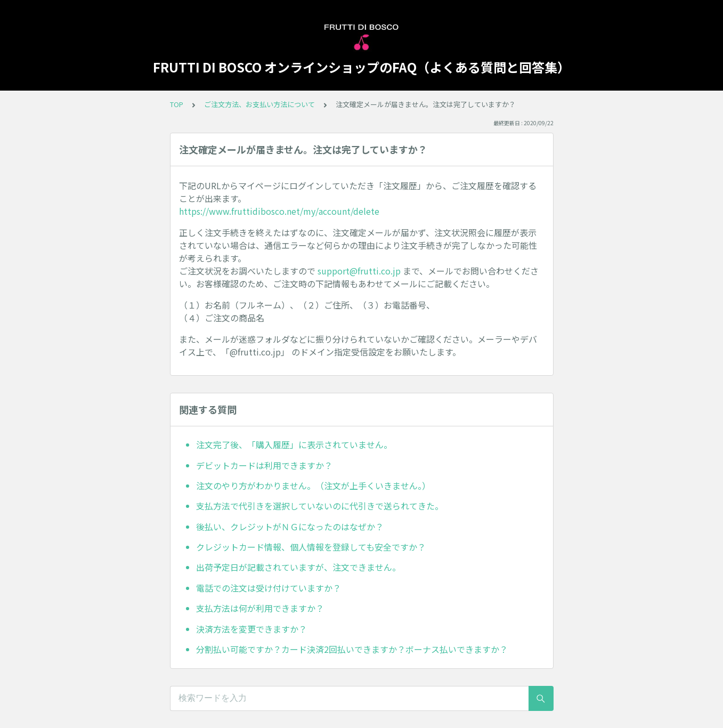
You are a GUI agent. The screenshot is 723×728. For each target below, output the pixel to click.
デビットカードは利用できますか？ (264, 465)
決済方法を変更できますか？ (251, 629)
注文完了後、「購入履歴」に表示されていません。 (294, 444)
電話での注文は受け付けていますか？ (269, 588)
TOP (177, 104)
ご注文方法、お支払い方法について (259, 104)
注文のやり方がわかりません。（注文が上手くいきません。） (313, 486)
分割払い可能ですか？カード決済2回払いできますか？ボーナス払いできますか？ (352, 649)
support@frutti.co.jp (359, 271)
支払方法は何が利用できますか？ (260, 608)
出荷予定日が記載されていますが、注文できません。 (298, 567)
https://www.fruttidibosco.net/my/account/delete (279, 211)
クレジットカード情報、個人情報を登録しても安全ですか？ (311, 547)
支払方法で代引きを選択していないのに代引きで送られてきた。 (320, 506)
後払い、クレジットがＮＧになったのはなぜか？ (290, 527)
